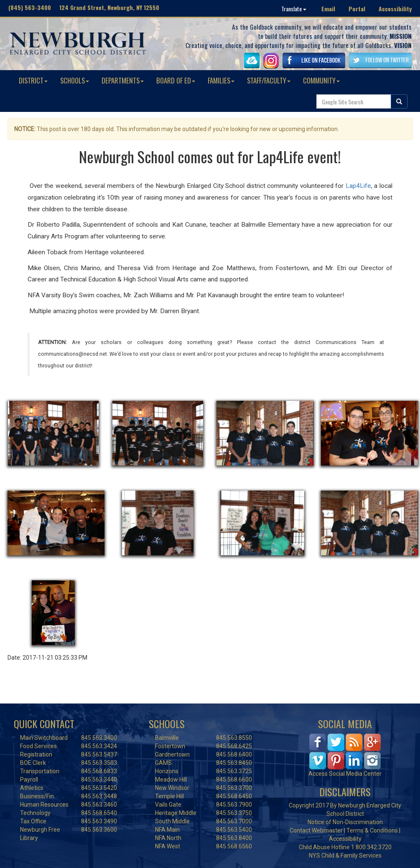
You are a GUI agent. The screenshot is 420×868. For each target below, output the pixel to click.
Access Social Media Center (345, 774)
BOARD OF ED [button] (176, 80)
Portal (357, 9)
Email (328, 9)
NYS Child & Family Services (345, 855)
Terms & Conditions (372, 830)
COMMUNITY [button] (321, 80)
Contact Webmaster (316, 830)
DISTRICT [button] (33, 80)
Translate (294, 9)
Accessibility (395, 9)
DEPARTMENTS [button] (123, 80)
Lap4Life (358, 186)
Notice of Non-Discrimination (345, 822)
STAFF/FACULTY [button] (269, 80)
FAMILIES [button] (221, 80)
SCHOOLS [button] (75, 80)
